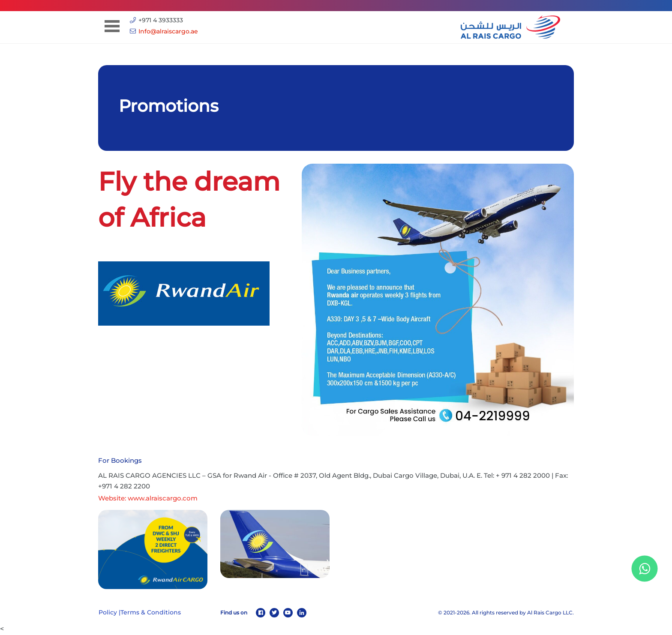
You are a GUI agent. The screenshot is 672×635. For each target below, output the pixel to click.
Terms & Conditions (151, 612)
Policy (108, 612)
